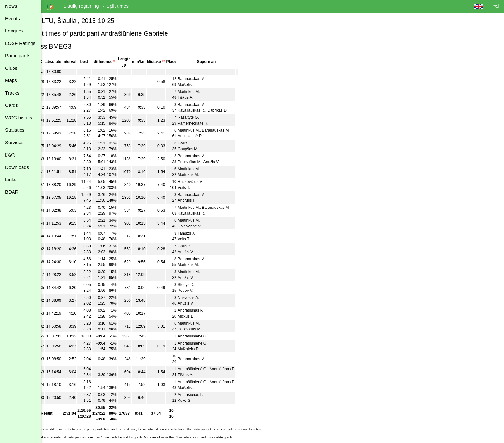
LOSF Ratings (20, 43)
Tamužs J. (202, 233)
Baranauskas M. (207, 79)
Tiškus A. (201, 97)
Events (13, 18)
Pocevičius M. (205, 162)
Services (14, 142)
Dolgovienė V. (205, 226)
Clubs (11, 68)
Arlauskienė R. (205, 136)
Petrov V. (201, 291)
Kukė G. (200, 401)
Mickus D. (201, 316)
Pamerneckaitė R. (208, 123)
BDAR (12, 192)
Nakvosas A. (204, 298)
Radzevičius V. (205, 182)
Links (11, 179)
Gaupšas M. (203, 149)
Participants (18, 55)
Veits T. (199, 188)
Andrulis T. (202, 200)
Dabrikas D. (233, 110)
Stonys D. (201, 285)
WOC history (19, 118)
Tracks (12, 93)
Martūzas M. (203, 175)
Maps (11, 80)
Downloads (17, 167)
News (11, 6)
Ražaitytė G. (203, 117)
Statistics (15, 130)
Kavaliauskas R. (207, 110)
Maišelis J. (202, 85)
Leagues (14, 31)
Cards (12, 105)
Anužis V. (227, 162)
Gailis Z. (200, 143)
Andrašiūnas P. (206, 310)
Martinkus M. (204, 92)
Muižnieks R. (204, 349)
